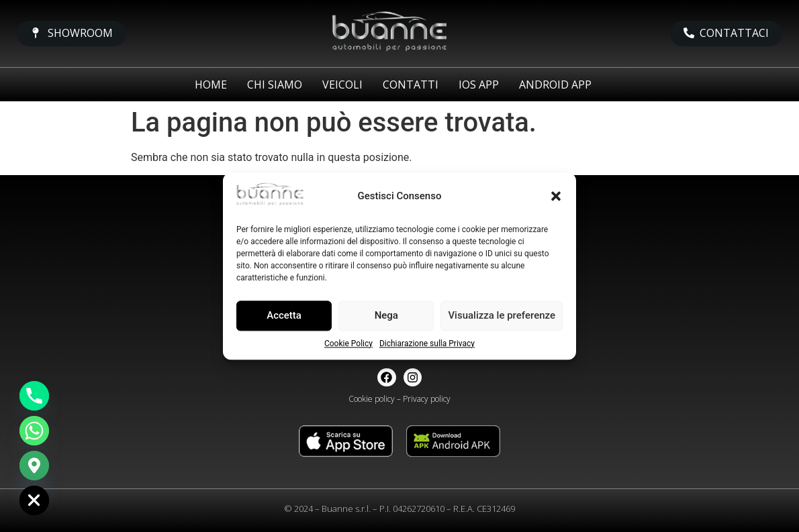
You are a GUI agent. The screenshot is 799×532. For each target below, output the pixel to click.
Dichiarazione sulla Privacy (427, 343)
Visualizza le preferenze (502, 316)
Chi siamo (275, 85)
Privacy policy (427, 399)
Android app (555, 85)
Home (211, 85)
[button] (556, 196)
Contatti (411, 85)
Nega (386, 316)
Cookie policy (372, 399)
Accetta (284, 316)
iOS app (479, 85)
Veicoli (342, 85)
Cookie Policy (348, 343)
